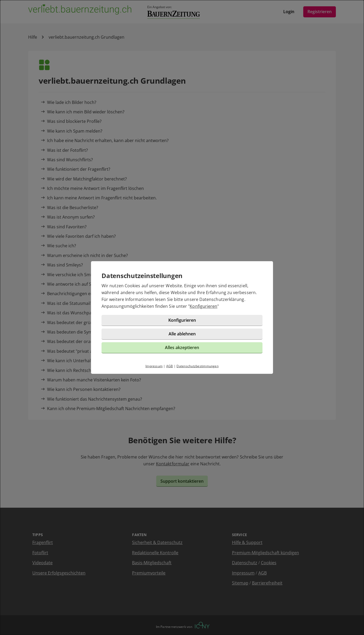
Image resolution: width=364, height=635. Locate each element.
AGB (170, 366)
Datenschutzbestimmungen (198, 366)
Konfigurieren (203, 306)
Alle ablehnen (182, 334)
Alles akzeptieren (182, 347)
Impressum (154, 366)
